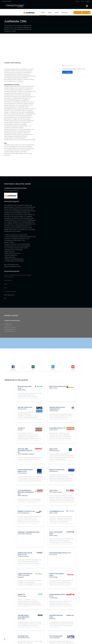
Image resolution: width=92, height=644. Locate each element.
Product (43, 13)
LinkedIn (46, 368)
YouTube (63, 368)
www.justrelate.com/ (10, 331)
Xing (29, 368)
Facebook (12, 368)
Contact (77, 1)
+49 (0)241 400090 (6, 1)
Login (82, 1)
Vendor (50, 13)
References (65, 13)
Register (88, 1)
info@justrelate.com (10, 329)
